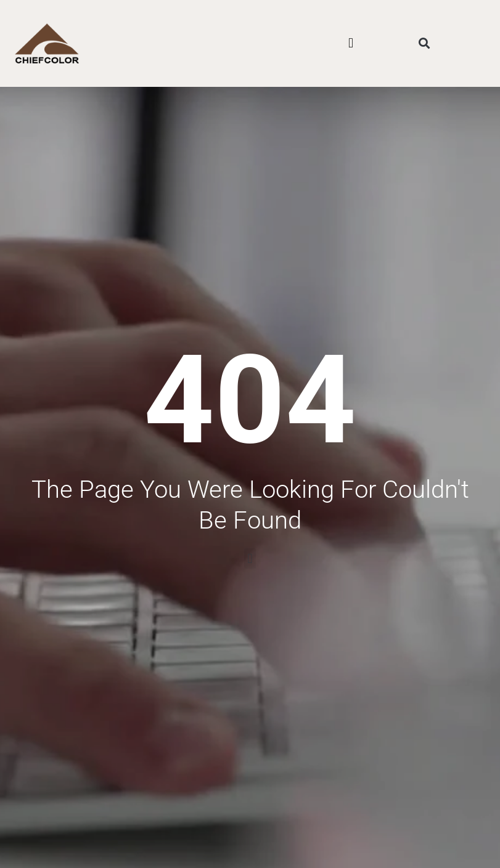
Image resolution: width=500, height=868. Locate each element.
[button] (350, 43)
